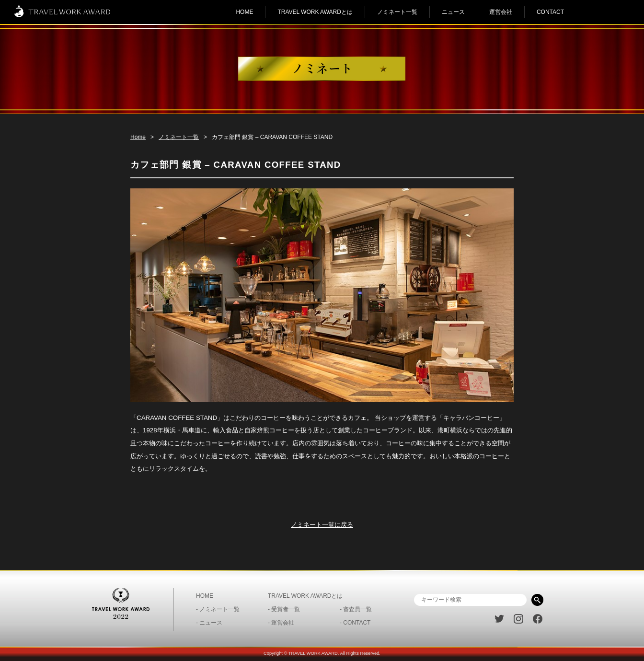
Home (138, 137)
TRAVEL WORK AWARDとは (315, 12)
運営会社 (501, 12)
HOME (244, 12)
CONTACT (550, 12)
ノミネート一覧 (397, 12)
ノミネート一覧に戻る (322, 525)
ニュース (453, 12)
